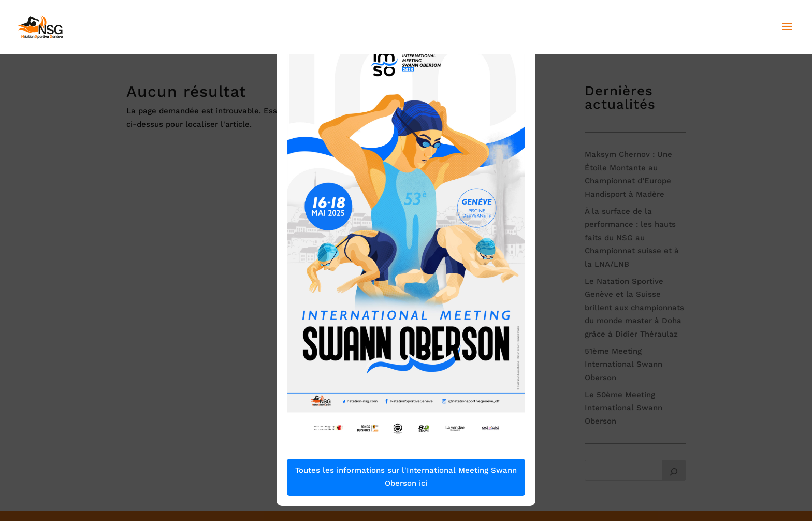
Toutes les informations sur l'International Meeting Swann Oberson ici (406, 477)
